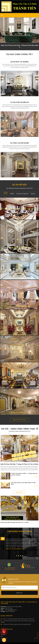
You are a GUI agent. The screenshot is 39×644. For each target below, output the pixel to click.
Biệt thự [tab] (6, 194)
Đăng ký (19, 593)
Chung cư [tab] (33, 194)
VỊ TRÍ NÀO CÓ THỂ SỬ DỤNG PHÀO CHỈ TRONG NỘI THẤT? (17, 624)
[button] (3, 30)
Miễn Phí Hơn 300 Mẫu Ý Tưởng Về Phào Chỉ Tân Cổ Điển (19, 464)
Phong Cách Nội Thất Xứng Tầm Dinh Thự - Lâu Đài (15, 522)
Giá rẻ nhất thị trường (19, 62)
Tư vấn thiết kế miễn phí (20, 102)
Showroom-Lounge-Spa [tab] (22, 194)
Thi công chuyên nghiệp (20, 143)
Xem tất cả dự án (20, 420)
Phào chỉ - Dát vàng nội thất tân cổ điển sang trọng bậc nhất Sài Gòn (18, 619)
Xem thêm (36, 477)
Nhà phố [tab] (12, 194)
